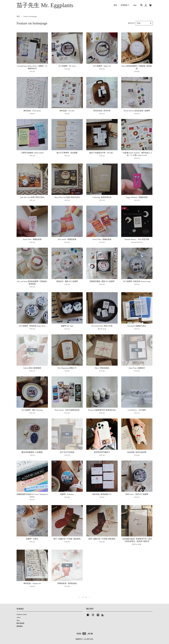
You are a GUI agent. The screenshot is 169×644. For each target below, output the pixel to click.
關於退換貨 (20, 623)
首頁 (115, 5)
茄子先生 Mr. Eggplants (45, 5)
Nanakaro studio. (22, 614)
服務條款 (20, 626)
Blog (135, 5)
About (18, 617)
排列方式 (131, 23)
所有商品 (125, 5)
